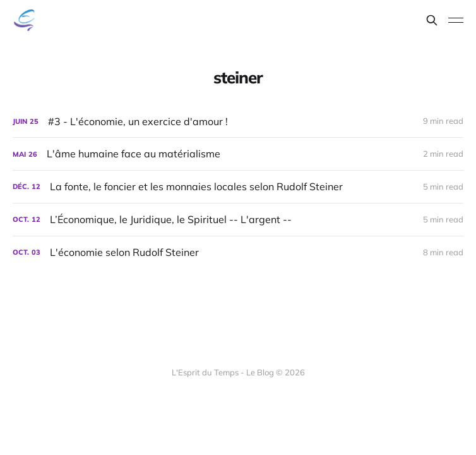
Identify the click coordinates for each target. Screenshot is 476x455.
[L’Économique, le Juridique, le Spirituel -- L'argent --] (238, 220)
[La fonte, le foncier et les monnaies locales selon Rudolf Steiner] (238, 187)
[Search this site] (432, 20)
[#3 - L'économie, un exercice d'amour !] (238, 122)
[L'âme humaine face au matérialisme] (238, 154)
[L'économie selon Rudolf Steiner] (238, 252)
